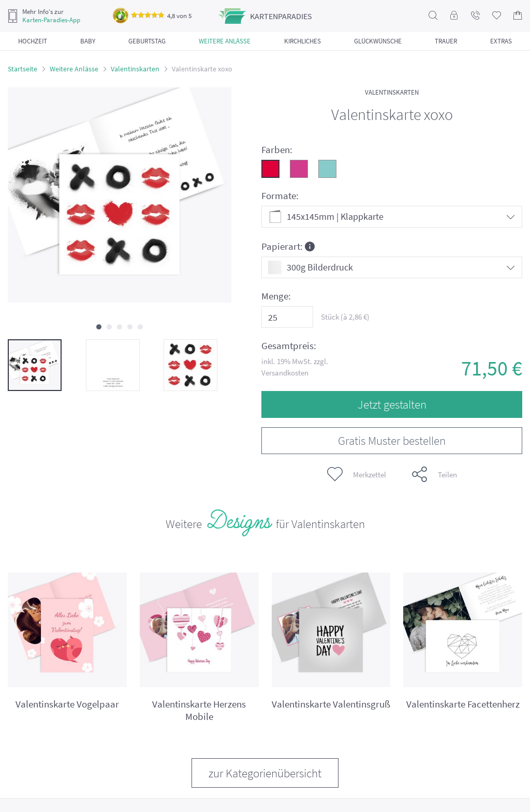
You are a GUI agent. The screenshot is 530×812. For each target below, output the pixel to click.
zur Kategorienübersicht (265, 773)
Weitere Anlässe (74, 69)
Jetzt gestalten (392, 404)
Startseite (23, 69)
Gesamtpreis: (289, 346)
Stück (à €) (345, 317)
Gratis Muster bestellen (392, 440)
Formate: (280, 196)
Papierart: (288, 246)
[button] (99, 327)
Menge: (276, 296)
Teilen (435, 474)
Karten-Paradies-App (51, 20)
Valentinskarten (135, 69)
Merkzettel (357, 474)
